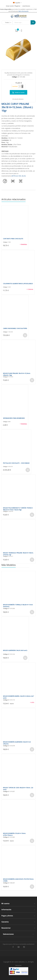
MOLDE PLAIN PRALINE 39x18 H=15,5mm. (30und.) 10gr (17, 374)
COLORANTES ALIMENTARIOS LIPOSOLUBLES (18, 284)
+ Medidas (23, 244)
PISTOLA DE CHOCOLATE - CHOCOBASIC (16, 463)
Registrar (18, 6)
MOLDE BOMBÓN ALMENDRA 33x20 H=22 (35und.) (17, 743)
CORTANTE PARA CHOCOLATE (13, 239)
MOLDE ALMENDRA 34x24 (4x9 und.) (15, 650)
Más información (23, 11)
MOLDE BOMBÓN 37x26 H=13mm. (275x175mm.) (15, 834)
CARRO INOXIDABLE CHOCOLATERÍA (15, 328)
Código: (5, 242)
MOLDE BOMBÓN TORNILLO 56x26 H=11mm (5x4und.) (18, 605)
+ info (32, 702)
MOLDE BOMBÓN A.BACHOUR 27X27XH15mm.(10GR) (18, 880)
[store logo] (19, 16)
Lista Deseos (26, 6)
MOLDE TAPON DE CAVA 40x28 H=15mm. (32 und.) (18, 788)
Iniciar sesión (10, 6)
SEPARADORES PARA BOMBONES (14, 418)
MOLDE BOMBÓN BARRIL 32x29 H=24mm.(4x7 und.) (18, 697)
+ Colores (30, 289)
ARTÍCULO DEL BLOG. (19, 176)
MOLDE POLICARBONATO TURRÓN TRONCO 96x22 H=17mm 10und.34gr (18, 509)
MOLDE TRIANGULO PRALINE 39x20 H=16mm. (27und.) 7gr (18, 554)
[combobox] (23, 23)
